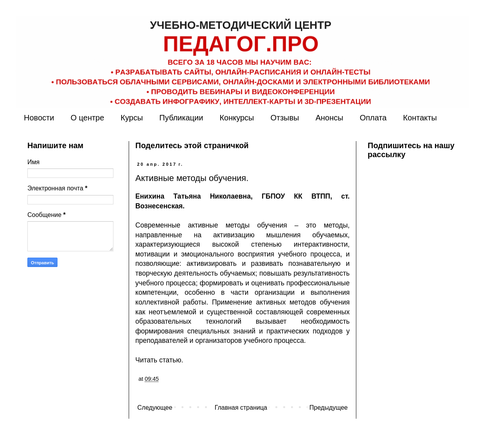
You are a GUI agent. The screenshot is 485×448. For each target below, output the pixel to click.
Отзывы (285, 118)
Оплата (373, 118)
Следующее (155, 408)
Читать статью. (159, 360)
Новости (39, 118)
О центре (87, 118)
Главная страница (241, 408)
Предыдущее (329, 408)
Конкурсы (237, 118)
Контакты (420, 118)
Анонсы (330, 118)
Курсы (132, 118)
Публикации (181, 118)
